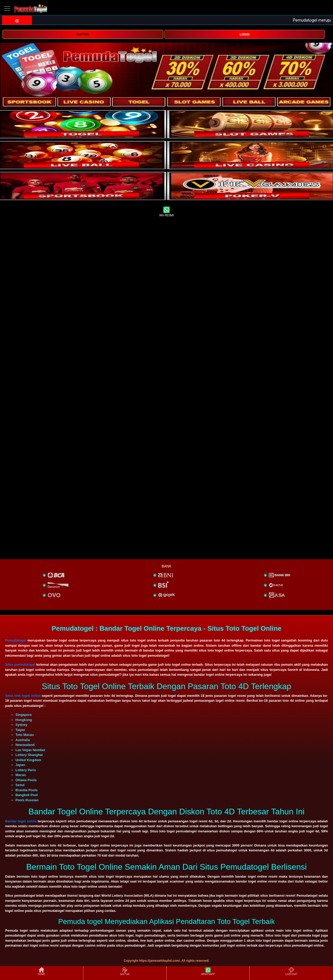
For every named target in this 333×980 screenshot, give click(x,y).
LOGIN (245, 34)
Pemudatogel (16, 640)
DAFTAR (83, 34)
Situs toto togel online (23, 696)
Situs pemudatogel (20, 665)
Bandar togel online (21, 821)
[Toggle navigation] (7, 8)
